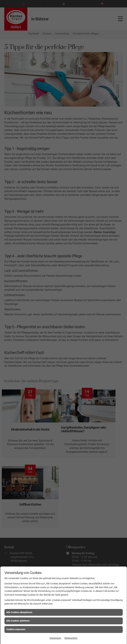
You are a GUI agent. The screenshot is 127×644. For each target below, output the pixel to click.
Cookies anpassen (16, 629)
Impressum (55, 638)
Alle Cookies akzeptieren (19, 612)
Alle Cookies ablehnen (18, 621)
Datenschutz (71, 638)
